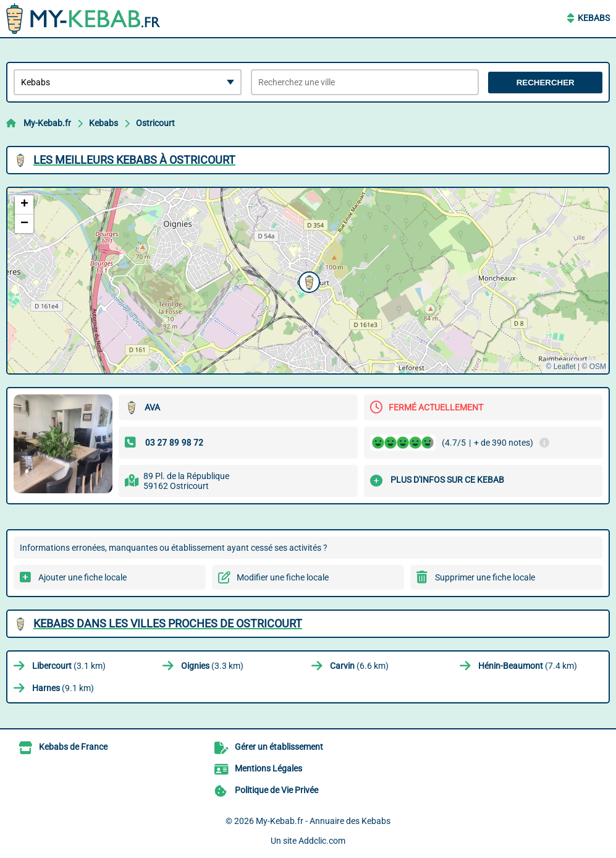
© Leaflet (560, 367)
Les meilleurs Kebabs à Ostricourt (134, 160)
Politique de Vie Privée (276, 790)
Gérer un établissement (279, 747)
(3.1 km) (69, 666)
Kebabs (594, 18)
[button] (308, 281)
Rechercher (546, 83)
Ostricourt (155, 123)
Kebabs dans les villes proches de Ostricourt (168, 623)
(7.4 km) (528, 666)
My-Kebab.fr (47, 123)
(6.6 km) (359, 666)
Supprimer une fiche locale (485, 577)
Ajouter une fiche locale (82, 577)
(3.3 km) (212, 666)
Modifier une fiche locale (283, 577)
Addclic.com (322, 841)
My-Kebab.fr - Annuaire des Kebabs (323, 821)
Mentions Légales (268, 768)
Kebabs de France (73, 747)
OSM (598, 367)
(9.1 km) (63, 688)
